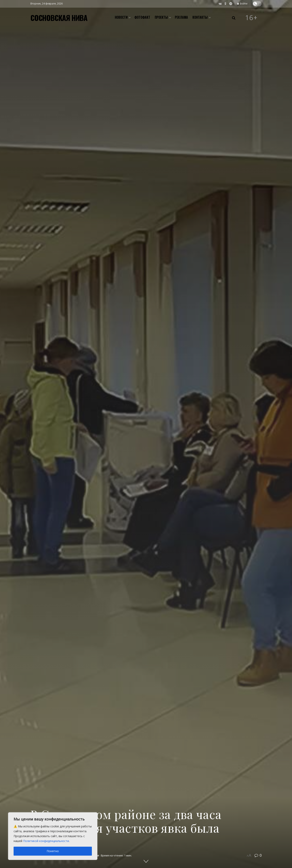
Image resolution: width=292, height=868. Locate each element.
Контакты (200, 17)
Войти (242, 4)
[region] (53, 836)
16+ (251, 18)
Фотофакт (142, 17)
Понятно (53, 851)
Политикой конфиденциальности (46, 841)
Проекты (161, 17)
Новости (121, 17)
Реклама (181, 17)
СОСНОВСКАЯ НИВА (59, 18)
